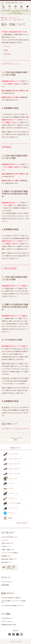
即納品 (6, 50)
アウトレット (7, 46)
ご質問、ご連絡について (8, 550)
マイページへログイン (7, 582)
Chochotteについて (7, 618)
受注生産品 (7, 54)
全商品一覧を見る (22, 523)
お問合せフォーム (23, 120)
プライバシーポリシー (7, 622)
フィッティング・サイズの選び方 (10, 553)
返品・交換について (6, 20)
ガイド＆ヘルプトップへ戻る (17, 439)
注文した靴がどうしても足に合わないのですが (15, 429)
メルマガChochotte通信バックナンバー (13, 606)
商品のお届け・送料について (9, 559)
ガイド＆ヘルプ (13, 18)
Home (5, 18)
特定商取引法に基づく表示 (9, 625)
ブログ (16, 7)
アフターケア (5, 540)
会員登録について (6, 556)
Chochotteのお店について (9, 537)
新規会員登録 (5, 585)
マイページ (6, 577)
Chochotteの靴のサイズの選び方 (11, 598)
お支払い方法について (8, 543)
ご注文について (6, 546)
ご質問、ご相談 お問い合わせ (9, 567)
